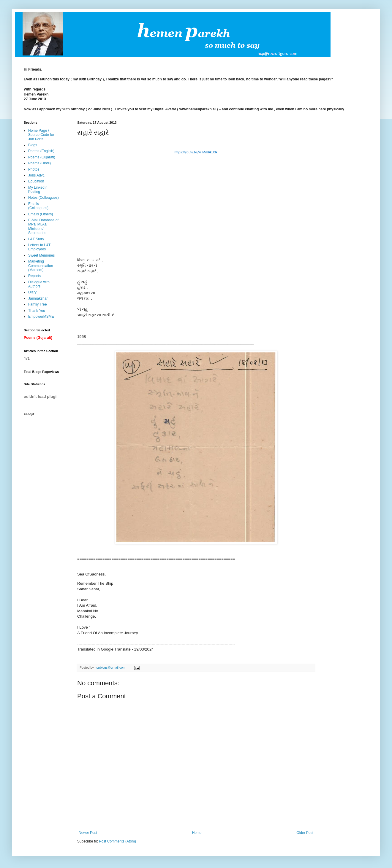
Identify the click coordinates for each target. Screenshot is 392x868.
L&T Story (36, 239)
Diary (32, 292)
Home (197, 833)
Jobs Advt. (36, 175)
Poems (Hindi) (39, 163)
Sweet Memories (41, 255)
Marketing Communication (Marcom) (41, 266)
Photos (34, 169)
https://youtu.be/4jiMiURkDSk (196, 152)
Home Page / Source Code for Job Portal (41, 135)
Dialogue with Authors (39, 284)
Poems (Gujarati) (42, 157)
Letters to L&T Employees (39, 247)
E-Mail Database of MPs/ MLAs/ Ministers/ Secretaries (43, 226)
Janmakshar (38, 298)
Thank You (37, 311)
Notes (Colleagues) (44, 198)
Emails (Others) (41, 214)
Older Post (305, 833)
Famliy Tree (38, 304)
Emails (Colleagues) (38, 206)
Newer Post (88, 833)
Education (36, 181)
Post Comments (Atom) (117, 841)
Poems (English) (41, 151)
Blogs (33, 145)
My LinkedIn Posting (38, 190)
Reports (34, 276)
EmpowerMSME (41, 317)
